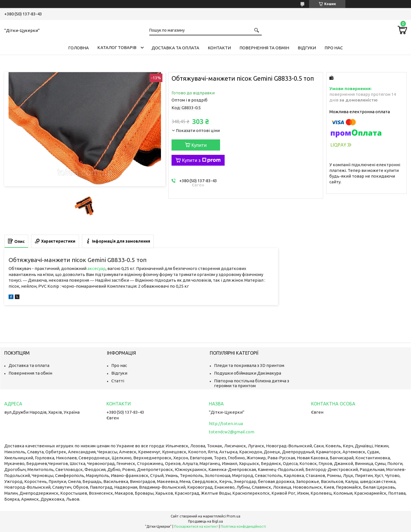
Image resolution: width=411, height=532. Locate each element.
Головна (78, 48)
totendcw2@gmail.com (232, 432)
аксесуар (96, 268)
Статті (118, 381)
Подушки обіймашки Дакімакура (248, 373)
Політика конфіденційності (243, 526)
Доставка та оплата (175, 48)
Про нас (334, 48)
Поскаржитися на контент (196, 526)
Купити (199, 145)
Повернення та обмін (264, 48)
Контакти (219, 48)
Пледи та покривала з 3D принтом (249, 365)
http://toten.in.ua (226, 424)
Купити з (201, 160)
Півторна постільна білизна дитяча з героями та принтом (252, 383)
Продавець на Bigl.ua (205, 521)
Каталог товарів (117, 47)
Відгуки (307, 48)
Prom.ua (233, 516)
